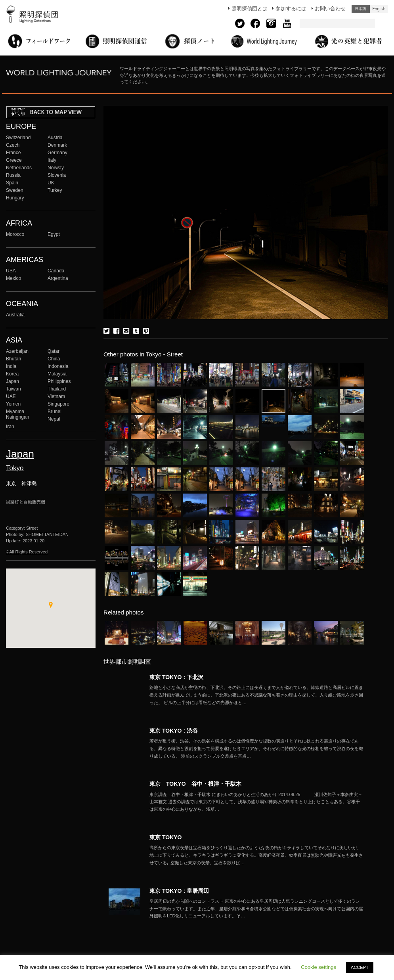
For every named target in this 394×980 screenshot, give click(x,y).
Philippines (59, 381)
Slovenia (57, 175)
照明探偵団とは (250, 9)
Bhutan (13, 359)
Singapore (58, 404)
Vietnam (56, 396)
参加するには (291, 9)
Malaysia (57, 374)
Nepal (54, 419)
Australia (15, 315)
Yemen (13, 404)
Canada (56, 271)
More (256, 695)
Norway (56, 168)
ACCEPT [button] (360, 967)
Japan (12, 381)
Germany (57, 153)
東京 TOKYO (166, 837)
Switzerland (18, 138)
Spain (12, 183)
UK (51, 183)
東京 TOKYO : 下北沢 (176, 677)
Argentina (58, 278)
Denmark (57, 145)
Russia (13, 175)
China (54, 359)
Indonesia (58, 366)
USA (11, 271)
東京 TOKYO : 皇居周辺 (179, 891)
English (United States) (379, 9)
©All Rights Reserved (27, 552)
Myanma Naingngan (17, 414)
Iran (10, 427)
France (13, 153)
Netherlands (19, 168)
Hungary (15, 198)
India (11, 366)
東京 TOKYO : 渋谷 (174, 731)
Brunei (55, 412)
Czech (13, 145)
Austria (55, 138)
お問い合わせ (330, 9)
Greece (14, 160)
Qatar (54, 351)
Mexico (13, 278)
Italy (52, 160)
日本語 (361, 9)
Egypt (54, 234)
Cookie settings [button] (318, 967)
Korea (12, 374)
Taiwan (13, 389)
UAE (11, 396)
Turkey (55, 190)
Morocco (15, 234)
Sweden (15, 190)
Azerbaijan (17, 351)
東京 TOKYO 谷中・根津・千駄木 (195, 784)
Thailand (57, 389)
